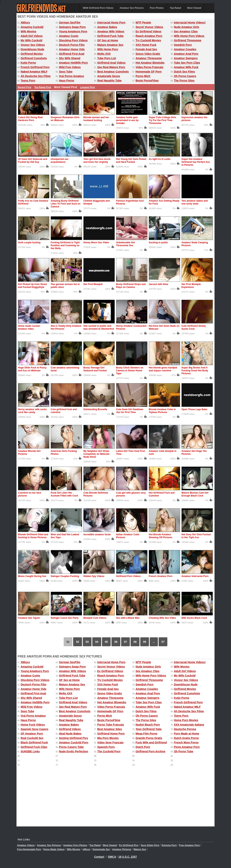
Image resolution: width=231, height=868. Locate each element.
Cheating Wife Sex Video (162, 618)
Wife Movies (29, 31)
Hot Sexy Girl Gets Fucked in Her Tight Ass (196, 536)
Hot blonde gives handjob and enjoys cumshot (163, 369)
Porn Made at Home (187, 734)
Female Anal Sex (146, 49)
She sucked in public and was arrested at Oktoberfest (99, 327)
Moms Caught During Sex (32, 576)
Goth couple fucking (29, 243)
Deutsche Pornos (185, 729)
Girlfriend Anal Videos (111, 63)
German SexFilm (70, 23)
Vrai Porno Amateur (72, 76)
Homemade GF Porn (149, 72)
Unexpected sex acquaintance (59, 161)
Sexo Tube (66, 72)
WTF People (143, 23)
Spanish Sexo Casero (35, 729)
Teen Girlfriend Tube (149, 729)
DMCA (112, 857)
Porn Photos (157, 8)
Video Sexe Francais (110, 742)
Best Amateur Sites (110, 729)
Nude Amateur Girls (187, 27)
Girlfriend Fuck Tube (110, 36)
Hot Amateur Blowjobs (150, 63)
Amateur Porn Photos (75, 845)
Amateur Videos (26, 845)
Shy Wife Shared (70, 58)
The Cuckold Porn (109, 751)
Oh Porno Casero (185, 76)
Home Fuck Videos (33, 725)
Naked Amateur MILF (34, 72)
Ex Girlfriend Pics (129, 845)
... (154, 642)
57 (163, 642)
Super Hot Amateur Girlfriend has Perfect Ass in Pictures (196, 162)
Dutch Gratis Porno (186, 738)
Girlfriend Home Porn (111, 734)
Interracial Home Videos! (190, 23)
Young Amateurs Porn (73, 31)
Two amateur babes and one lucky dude (195, 202)
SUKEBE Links (30, 751)
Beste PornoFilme (147, 81)
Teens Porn (28, 81)
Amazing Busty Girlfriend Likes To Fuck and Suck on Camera (66, 204)
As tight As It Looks (160, 159)
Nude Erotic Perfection (74, 751)
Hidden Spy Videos (94, 576)
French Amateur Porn (161, 576)
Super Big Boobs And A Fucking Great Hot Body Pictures (195, 371)
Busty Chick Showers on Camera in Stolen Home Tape (130, 371)
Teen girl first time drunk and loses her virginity (97, 161)
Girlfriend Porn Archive (151, 751)
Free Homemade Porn (29, 849)
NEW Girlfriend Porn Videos (98, 8)
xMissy (86, 849)
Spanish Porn (106, 747)
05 (106, 642)
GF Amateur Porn (32, 734)
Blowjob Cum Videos (95, 618)
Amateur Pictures (122, 849)
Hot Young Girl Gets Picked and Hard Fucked (131, 161)
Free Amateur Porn (189, 845)
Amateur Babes (107, 27)
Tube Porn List (107, 58)
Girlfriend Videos (70, 729)
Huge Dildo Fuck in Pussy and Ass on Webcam (32, 369)
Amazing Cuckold (32, 27)
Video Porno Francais (150, 67)
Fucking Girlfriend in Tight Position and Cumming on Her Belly (65, 245)
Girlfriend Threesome (188, 40)
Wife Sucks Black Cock (194, 618)
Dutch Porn (143, 747)
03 (87, 642)
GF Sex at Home (108, 40)
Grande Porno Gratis (149, 738)
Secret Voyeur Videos (149, 27)
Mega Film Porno (147, 734)
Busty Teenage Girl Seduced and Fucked (95, 369)
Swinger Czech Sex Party (65, 618)
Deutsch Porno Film (72, 45)
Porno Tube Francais (111, 725)
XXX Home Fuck (146, 45)
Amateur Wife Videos (111, 31)
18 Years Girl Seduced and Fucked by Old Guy (33, 161)
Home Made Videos (54, 849)
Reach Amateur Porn (149, 36)
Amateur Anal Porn (186, 54)
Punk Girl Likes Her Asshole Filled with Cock (64, 494)
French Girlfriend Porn (35, 67)
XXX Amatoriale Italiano (189, 725)
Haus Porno (67, 81)
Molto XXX (104, 54)
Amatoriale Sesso (109, 76)
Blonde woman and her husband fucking (96, 119)
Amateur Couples (185, 49)
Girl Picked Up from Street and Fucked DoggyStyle (32, 286)
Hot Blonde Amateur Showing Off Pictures (160, 536)
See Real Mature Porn (111, 67)
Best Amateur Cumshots (113, 72)
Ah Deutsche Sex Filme (36, 76)
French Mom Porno (186, 742)
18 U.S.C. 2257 (128, 857)
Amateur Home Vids (72, 49)
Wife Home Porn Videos (189, 36)
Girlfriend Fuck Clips (34, 747)
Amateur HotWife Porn (73, 63)
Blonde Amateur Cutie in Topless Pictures (162, 411)
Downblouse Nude (33, 49)
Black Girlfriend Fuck (34, 742)
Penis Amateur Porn (187, 747)
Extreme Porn (169, 845)
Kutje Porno (28, 63)
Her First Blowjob (93, 284)
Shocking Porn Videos (73, 40)
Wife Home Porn (108, 49)
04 (97, 642)
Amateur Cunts (69, 36)
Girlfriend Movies (32, 54)
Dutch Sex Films (184, 72)
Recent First (24, 87)
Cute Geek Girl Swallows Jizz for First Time (130, 411)
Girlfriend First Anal (72, 54)
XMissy (25, 23)
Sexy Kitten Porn (150, 845)
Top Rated (175, 8)
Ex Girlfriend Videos (149, 31)
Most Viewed (194, 8)
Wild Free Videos (70, 67)
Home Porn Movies (186, 720)
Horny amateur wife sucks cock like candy (32, 411)
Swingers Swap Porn (72, 27)
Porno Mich (143, 76)
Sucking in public (158, 243)
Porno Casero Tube (71, 747)
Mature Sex (140, 849)
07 (126, 642)
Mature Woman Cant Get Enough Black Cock (195, 494)
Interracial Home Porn (111, 23)
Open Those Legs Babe (194, 409)
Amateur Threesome (149, 58)
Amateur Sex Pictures (132, 8)
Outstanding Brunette (95, 409)
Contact (99, 857)
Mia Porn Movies (108, 738)
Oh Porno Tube (184, 751)
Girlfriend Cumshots (34, 58)
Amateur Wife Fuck (186, 67)
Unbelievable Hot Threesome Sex (125, 244)
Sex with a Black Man (128, 618)
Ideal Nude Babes (70, 734)
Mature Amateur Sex (110, 45)
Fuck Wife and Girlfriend (151, 742)
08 (135, 642)
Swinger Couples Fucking (65, 576)
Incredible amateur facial (97, 534)
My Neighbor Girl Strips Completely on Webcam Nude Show (96, 454)
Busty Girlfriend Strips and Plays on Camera (131, 286)
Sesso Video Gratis (148, 54)
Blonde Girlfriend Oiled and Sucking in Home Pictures (33, 536)
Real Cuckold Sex (32, 738)
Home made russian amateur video (29, 327)
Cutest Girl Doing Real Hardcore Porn (30, 119)
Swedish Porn (183, 45)
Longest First (87, 87)
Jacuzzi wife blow (158, 284)
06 (116, 642)
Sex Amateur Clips (186, 31)
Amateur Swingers (186, 58)
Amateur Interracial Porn (195, 576)
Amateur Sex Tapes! (29, 618)
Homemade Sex (101, 849)
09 (145, 642)
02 (78, 642)
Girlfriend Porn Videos (128, 576)
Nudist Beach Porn (148, 725)
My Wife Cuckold (32, 40)
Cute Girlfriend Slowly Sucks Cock (194, 327)
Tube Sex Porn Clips (187, 63)
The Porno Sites (184, 81)
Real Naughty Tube (110, 81)
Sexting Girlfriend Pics (74, 738)
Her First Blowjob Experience (191, 286)
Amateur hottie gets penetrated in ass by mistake (127, 120)
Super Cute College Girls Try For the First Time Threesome (162, 120)
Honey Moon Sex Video (96, 243)
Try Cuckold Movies (148, 40)
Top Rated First (43, 87)
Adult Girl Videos (32, 36)
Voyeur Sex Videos (33, 45)
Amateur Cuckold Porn (74, 742)
